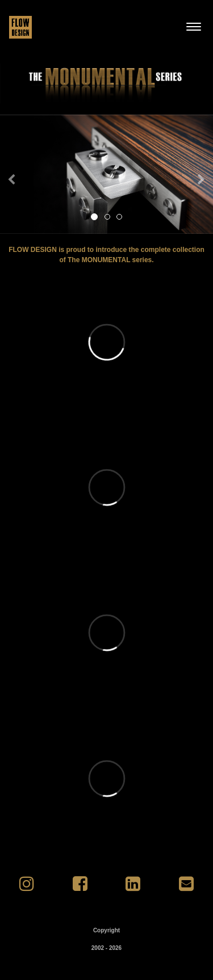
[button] (16, 174)
